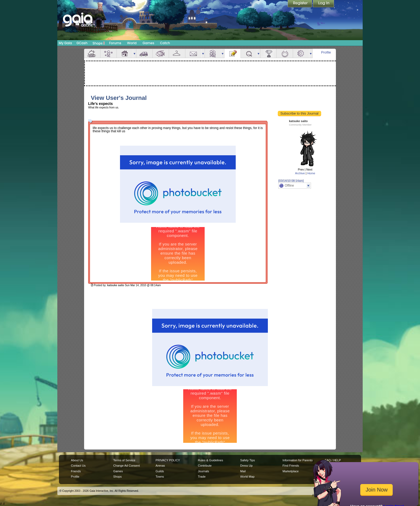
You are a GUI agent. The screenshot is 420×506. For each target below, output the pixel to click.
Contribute (205, 466)
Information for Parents (298, 460)
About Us (77, 460)
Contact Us (78, 466)
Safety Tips (248, 460)
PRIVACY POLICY (168, 460)
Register (300, 4)
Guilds (160, 471)
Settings (301, 53)
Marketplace (291, 471)
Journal (232, 53)
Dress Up (246, 466)
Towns (160, 477)
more (134, 53)
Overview (92, 53)
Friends (213, 53)
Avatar (108, 53)
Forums (115, 43)
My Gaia (65, 43)
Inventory (177, 53)
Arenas (160, 466)
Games (148, 43)
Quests (249, 53)
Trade (202, 477)
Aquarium (161, 53)
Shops (99, 43)
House (125, 53)
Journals (204, 471)
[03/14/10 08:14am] (291, 181)
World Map (247, 477)
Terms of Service (124, 460)
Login (324, 4)
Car (144, 53)
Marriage (285, 53)
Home (311, 173)
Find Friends (291, 466)
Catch (165, 43)
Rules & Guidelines (211, 460)
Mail (193, 53)
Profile (326, 52)
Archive (300, 173)
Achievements (268, 53)
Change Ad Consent (127, 466)
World (132, 43)
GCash (82, 43)
